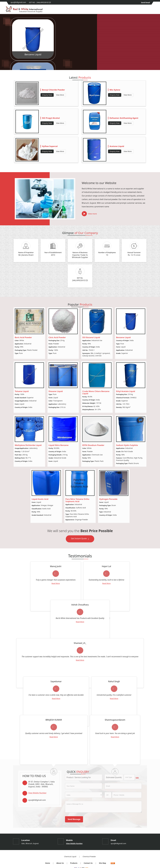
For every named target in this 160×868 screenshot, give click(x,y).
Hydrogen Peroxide (108, 499)
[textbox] (129, 777)
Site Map (102, 863)
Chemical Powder (89, 857)
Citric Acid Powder (57, 337)
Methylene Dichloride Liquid (28, 445)
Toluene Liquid (22, 391)
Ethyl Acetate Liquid (126, 391)
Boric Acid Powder (23, 337)
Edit (137, 778)
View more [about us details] (92, 214)
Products (74, 863)
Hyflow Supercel (50, 146)
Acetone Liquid (117, 146)
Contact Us (88, 863)
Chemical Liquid (70, 857)
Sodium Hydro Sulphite (127, 445)
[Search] (153, 10)
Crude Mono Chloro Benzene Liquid (96, 392)
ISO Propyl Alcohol (51, 118)
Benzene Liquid (33, 54)
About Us (60, 863)
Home (47, 863)
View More (60, 95)
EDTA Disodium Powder (93, 445)
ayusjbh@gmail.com (18, 2)
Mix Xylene (115, 90)
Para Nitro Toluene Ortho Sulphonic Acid (77, 500)
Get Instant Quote (80, 539)
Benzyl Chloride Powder (53, 90)
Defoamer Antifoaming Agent (124, 118)
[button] (37, 793)
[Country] (84, 795)
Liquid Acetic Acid (40, 499)
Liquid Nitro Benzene (59, 445)
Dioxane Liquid (56, 391)
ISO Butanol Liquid (91, 337)
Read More (56, 583)
